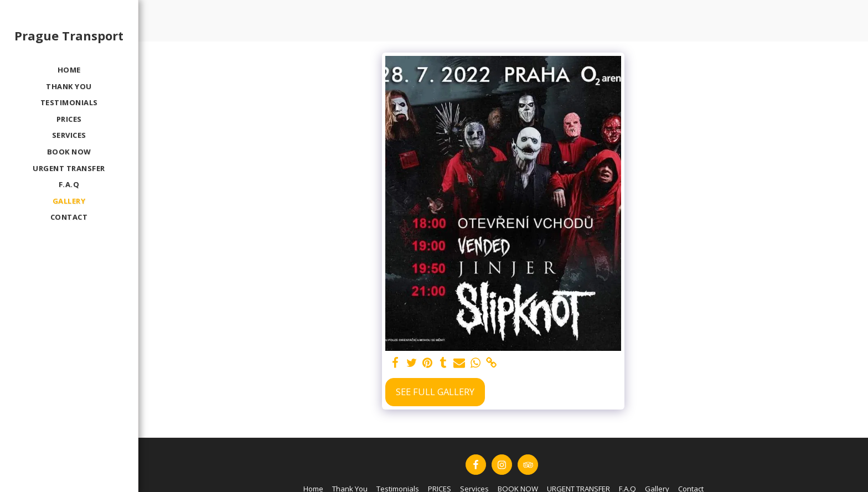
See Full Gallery (435, 392)
